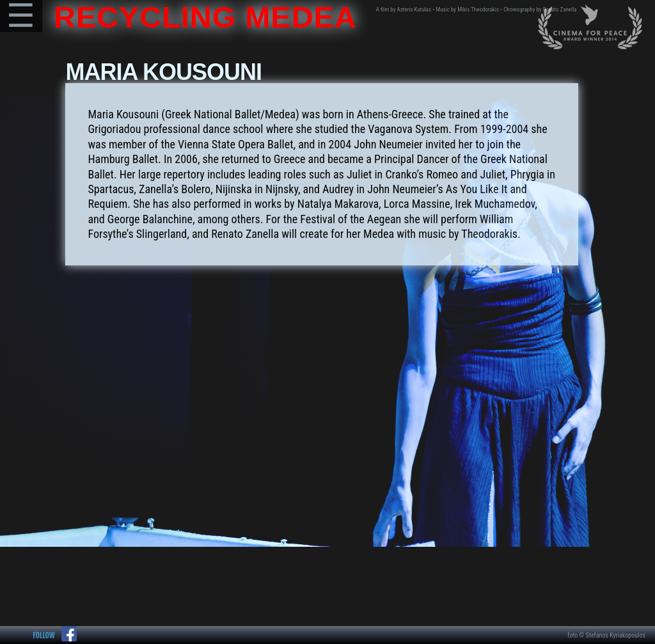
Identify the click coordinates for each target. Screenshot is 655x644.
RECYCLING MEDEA (201, 17)
